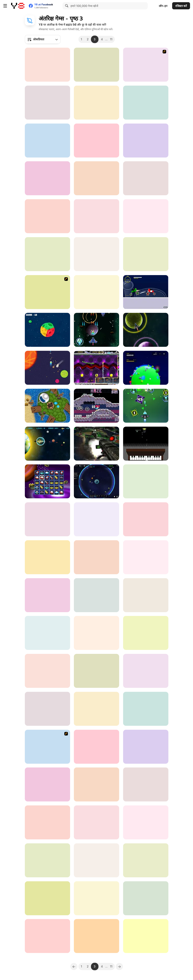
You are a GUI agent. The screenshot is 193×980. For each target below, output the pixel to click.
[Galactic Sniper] (146, 216)
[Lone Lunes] (47, 368)
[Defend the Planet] (96, 141)
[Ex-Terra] (96, 519)
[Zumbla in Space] (146, 595)
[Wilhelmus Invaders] (146, 444)
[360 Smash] (47, 747)
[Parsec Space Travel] (47, 633)
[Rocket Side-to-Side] (96, 292)
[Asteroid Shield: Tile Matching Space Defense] (47, 103)
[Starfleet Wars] (96, 65)
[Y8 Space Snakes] (47, 292)
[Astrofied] (96, 368)
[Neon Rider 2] (146, 860)
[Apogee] (96, 633)
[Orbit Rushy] (96, 103)
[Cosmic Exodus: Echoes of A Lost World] (96, 822)
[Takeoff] (146, 103)
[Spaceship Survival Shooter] (146, 633)
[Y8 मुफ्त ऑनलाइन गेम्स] (18, 6)
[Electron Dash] (47, 822)
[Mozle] (96, 406)
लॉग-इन (163, 6)
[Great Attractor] (47, 860)
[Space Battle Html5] (47, 936)
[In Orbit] (146, 254)
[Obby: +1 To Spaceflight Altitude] (96, 784)
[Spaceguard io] (96, 444)
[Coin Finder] (146, 936)
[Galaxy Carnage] (47, 216)
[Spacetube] (146, 557)
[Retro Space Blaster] (146, 709)
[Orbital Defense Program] (96, 481)
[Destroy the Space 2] (47, 254)
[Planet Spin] (47, 330)
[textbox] (43, 39)
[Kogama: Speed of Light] (146, 141)
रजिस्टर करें (181, 6)
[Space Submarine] (96, 557)
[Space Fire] (96, 898)
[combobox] (43, 39)
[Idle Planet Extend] (47, 784)
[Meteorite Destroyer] (96, 178)
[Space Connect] (47, 481)
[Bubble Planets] (47, 898)
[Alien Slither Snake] (96, 860)
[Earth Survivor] (96, 747)
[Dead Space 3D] (47, 141)
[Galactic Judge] (47, 519)
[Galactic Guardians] (96, 330)
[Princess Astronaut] (47, 557)
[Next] (119, 966)
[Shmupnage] (96, 709)
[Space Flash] (146, 178)
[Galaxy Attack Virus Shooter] (146, 406)
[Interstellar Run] (146, 747)
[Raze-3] (146, 65)
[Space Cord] (146, 519)
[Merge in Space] (47, 178)
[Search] (66, 6)
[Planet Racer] (146, 292)
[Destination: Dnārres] (47, 406)
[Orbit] (47, 595)
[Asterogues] (96, 254)
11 (111, 39)
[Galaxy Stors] (146, 330)
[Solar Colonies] (146, 481)
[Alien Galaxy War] (96, 216)
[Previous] (74, 966)
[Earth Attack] (146, 784)
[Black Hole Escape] (146, 671)
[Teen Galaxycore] (47, 65)
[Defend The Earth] (47, 444)
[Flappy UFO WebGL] (47, 671)
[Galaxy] (96, 671)
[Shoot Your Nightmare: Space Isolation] (146, 898)
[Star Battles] (96, 595)
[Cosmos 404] (146, 368)
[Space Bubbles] (146, 822)
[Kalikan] (96, 936)
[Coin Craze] (47, 709)
